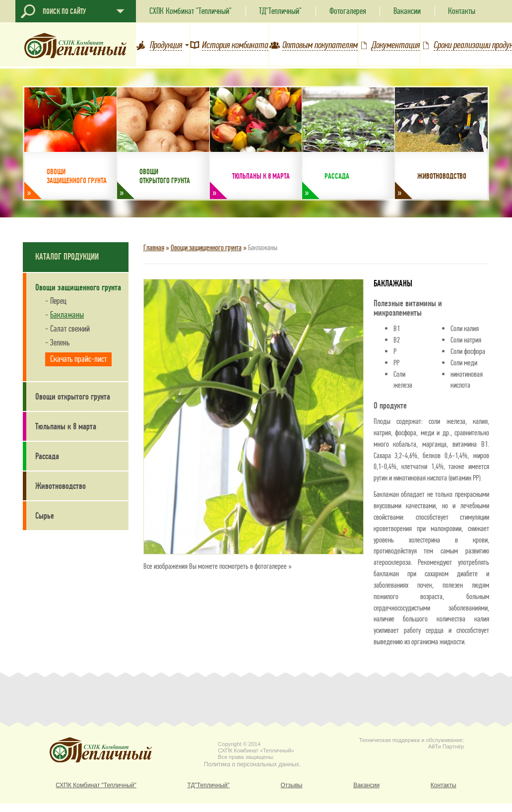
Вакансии (407, 11)
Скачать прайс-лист (78, 359)
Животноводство (61, 486)
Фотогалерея (348, 11)
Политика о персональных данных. (252, 765)
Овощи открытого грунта (73, 397)
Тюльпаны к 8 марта (66, 426)
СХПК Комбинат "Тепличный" (191, 11)
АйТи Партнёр (446, 746)
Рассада (47, 456)
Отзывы (292, 785)
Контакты (462, 11)
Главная (154, 247)
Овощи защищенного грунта (206, 247)
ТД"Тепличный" (280, 11)
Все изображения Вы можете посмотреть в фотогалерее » (218, 566)
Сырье (45, 516)
